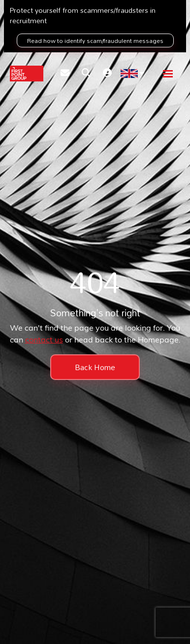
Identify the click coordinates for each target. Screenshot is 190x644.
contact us (44, 341)
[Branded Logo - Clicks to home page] (27, 74)
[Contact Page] (65, 74)
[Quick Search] (86, 74)
